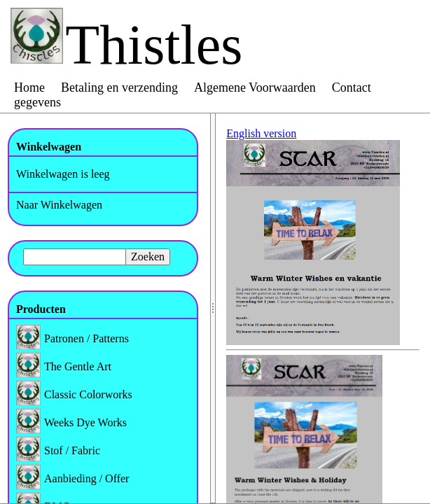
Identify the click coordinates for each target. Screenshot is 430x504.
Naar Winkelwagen (59, 205)
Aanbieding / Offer (86, 478)
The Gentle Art (78, 366)
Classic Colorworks (88, 394)
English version (261, 133)
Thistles (154, 45)
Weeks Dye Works (85, 422)
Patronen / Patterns (86, 338)
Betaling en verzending (119, 87)
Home (29, 87)
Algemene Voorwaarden (255, 87)
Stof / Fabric (72, 450)
